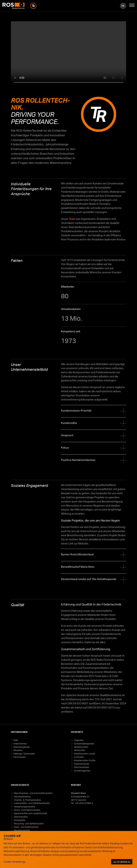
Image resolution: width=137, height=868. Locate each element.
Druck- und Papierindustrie (27, 810)
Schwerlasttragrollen (84, 744)
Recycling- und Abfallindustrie (28, 824)
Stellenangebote (21, 747)
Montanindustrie (22, 830)
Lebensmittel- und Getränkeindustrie (32, 803)
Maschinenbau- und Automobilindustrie (33, 793)
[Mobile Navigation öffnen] (132, 6)
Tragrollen (79, 740)
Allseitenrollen (81, 747)
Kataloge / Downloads (24, 754)
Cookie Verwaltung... (15, 862)
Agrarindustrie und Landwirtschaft (30, 813)
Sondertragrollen (82, 771)
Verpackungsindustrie (24, 807)
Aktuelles (18, 750)
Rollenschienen (81, 764)
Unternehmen (20, 744)
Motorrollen (79, 750)
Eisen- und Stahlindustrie (26, 827)
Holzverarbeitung (22, 797)
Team (72, 219)
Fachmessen (20, 757)
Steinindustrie (21, 817)
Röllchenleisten (81, 767)
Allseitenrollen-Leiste (84, 754)
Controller (79, 757)
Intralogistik (19, 820)
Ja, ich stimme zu (122, 862)
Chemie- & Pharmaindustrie (27, 800)
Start (16, 740)
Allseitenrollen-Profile (84, 760)
